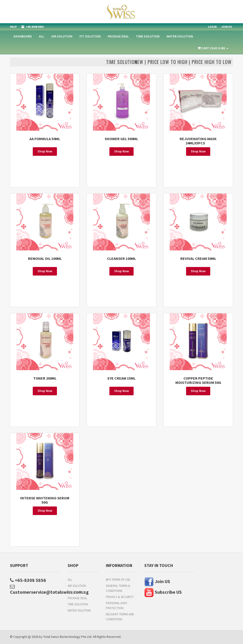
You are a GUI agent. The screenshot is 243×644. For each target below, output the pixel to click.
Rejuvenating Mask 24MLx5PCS (198, 141)
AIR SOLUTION (62, 36)
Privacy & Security (120, 597)
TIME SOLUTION (148, 36)
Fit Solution (90, 36)
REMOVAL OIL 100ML (45, 258)
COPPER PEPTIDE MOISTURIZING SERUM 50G (198, 380)
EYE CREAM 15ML (121, 378)
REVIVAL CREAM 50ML (198, 258)
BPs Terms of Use (118, 580)
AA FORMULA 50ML (45, 139)
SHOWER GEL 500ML (121, 139)
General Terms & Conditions (118, 588)
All (42, 36)
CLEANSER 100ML (121, 258)
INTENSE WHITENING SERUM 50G (45, 500)
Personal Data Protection (116, 606)
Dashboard (23, 36)
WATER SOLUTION (180, 36)
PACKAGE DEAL (118, 36)
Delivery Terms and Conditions (120, 617)
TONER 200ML (45, 378)
